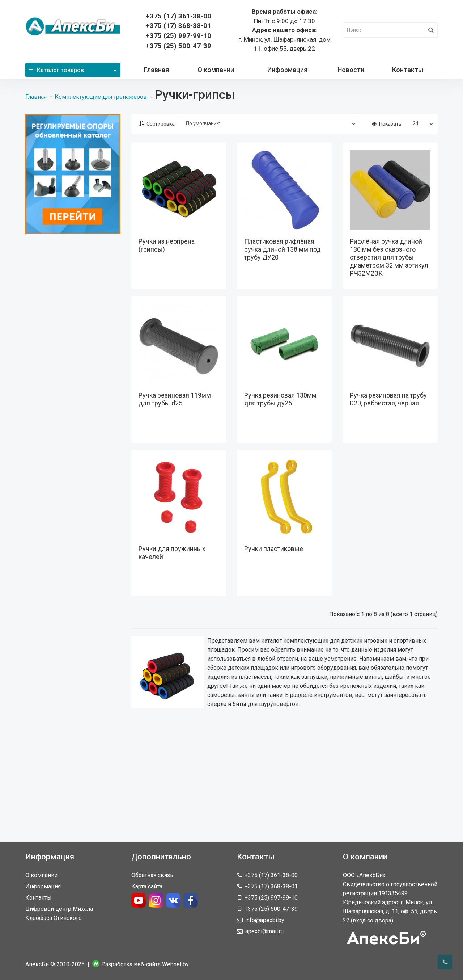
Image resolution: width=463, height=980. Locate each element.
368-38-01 (179, 26)
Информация (287, 70)
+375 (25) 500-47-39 (179, 46)
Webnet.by (175, 964)
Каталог (73, 68)
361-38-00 (179, 16)
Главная (156, 70)
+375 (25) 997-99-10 (179, 36)
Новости (351, 70)
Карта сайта (147, 886)
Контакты (408, 70)
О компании (216, 70)
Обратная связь (152, 875)
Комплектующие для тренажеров (101, 97)
